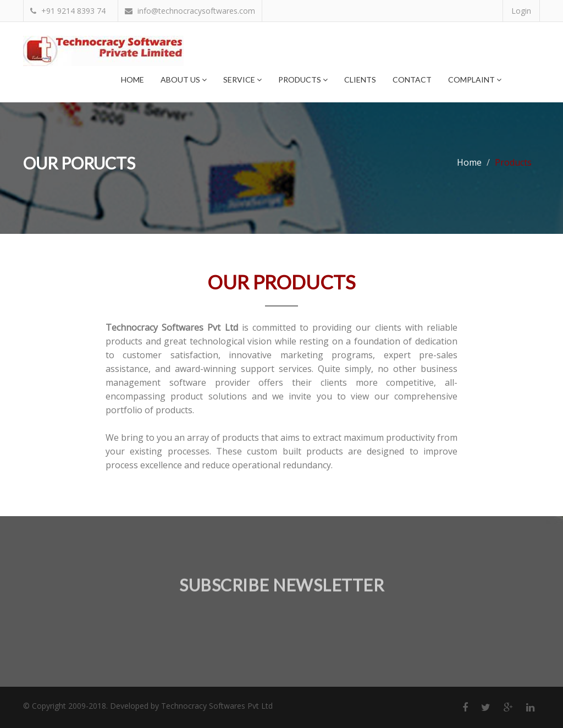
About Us (184, 80)
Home (133, 80)
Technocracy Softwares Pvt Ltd (217, 706)
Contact (412, 80)
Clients (360, 80)
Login (521, 11)
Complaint (475, 80)
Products (303, 80)
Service (242, 80)
